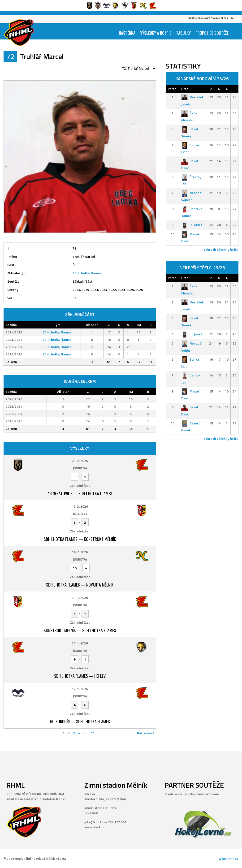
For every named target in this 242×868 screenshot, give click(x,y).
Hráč (185, 89)
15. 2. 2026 (80, 506)
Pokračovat (146, 733)
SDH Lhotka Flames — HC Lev (80, 676)
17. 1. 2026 (80, 689)
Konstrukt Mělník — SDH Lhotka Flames (80, 630)
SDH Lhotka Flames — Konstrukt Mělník (80, 539)
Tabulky (184, 33)
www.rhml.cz (229, 858)
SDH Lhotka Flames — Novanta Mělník (80, 585)
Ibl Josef (192, 225)
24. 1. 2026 (80, 643)
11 (93, 733)
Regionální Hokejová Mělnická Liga (211, 18)
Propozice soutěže (212, 33)
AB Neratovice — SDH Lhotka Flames (80, 493)
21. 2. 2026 (80, 461)
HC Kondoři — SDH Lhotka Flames (80, 721)
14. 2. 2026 (80, 552)
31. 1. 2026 (80, 598)
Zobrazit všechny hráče (221, 249)
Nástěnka (127, 33)
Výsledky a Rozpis (156, 33)
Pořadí (173, 89)
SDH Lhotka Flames (87, 273)
